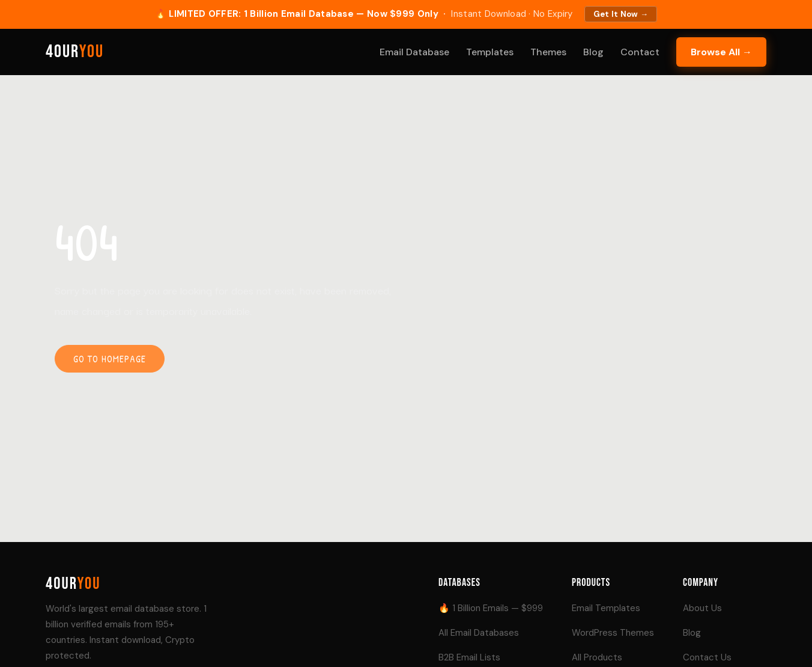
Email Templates (606, 608)
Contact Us (707, 657)
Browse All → (721, 52)
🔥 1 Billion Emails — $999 (491, 608)
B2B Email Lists (469, 657)
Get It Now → (621, 14)
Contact (640, 52)
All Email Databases (479, 633)
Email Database (414, 52)
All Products (597, 657)
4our (75, 52)
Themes (548, 52)
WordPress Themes (613, 633)
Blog (593, 52)
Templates (490, 52)
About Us (702, 608)
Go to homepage (110, 359)
